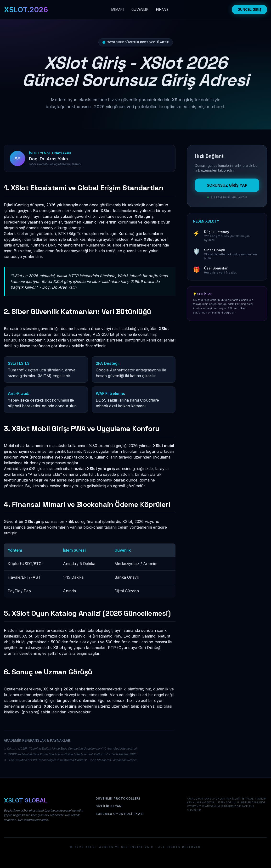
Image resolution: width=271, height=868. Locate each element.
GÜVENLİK (140, 9)
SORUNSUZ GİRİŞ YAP (227, 185)
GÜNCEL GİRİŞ (249, 9)
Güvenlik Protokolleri (118, 798)
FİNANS (162, 9)
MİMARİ (118, 9)
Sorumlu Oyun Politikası (120, 814)
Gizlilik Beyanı (109, 806)
